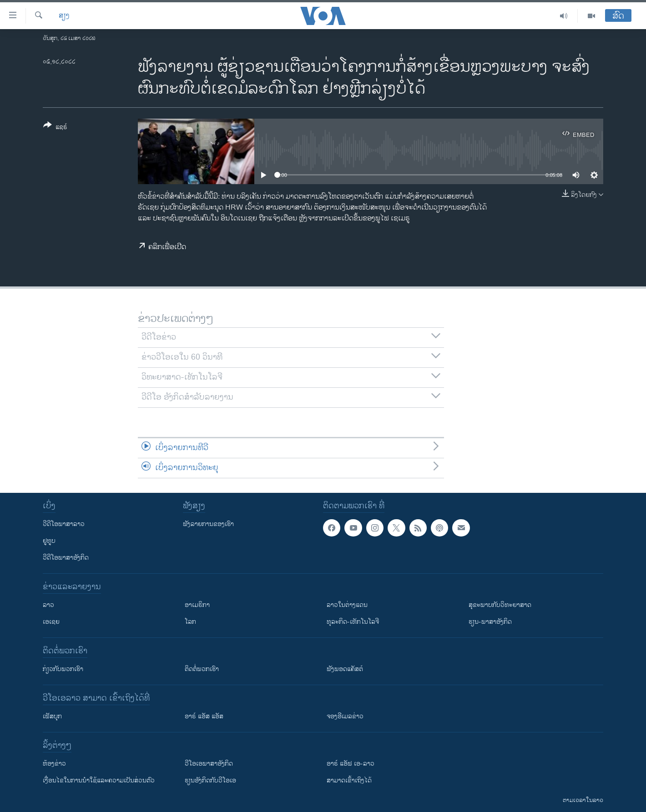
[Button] (55, 128)
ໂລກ (190, 622)
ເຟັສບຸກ (52, 716)
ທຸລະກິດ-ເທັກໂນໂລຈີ (353, 622)
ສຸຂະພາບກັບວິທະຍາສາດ (500, 605)
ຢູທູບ (49, 541)
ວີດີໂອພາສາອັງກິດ (66, 558)
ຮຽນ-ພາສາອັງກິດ (490, 622)
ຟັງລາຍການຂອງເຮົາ (208, 524)
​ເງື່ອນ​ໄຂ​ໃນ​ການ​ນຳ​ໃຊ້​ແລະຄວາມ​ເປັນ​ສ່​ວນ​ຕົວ (99, 780)
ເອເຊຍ (51, 622)
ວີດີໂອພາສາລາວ (64, 524)
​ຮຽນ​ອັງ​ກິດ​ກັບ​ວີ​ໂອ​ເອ (210, 780)
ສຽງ (64, 16)
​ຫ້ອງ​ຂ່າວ (54, 764)
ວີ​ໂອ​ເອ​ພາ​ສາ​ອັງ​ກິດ (209, 764)
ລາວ (48, 605)
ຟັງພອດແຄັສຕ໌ (345, 669)
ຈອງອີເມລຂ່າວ (345, 716)
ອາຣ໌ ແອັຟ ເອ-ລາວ (351, 764)
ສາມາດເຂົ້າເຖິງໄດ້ (349, 780)
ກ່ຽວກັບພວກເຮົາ (63, 669)
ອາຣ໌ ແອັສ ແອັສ (204, 716)
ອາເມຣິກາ (197, 605)
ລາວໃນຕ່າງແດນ (347, 605)
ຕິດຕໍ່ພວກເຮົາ (202, 669)
